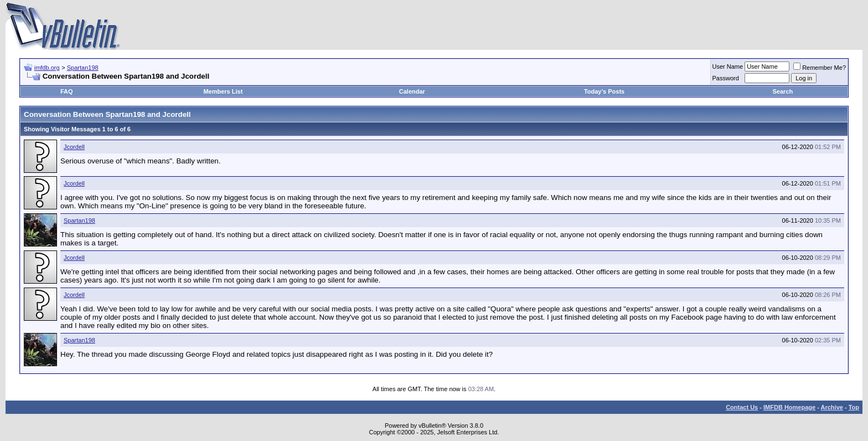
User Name (728, 66)
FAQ (67, 91)
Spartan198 (83, 68)
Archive (832, 407)
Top (854, 407)
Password (726, 78)
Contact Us (742, 407)
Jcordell (74, 147)
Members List (223, 91)
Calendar (412, 91)
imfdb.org (47, 68)
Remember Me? (820, 68)
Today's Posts (604, 91)
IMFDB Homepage (789, 407)
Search (783, 91)
